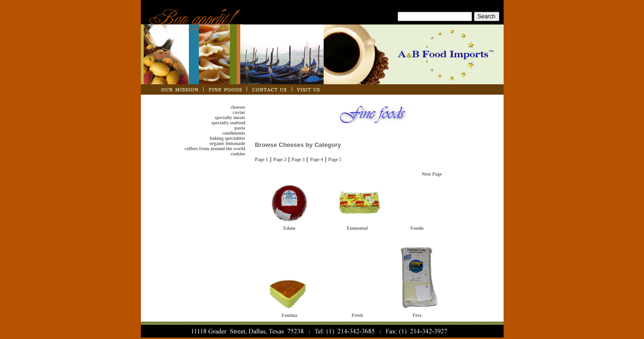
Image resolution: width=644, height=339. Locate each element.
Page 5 (335, 159)
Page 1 (261, 159)
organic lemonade (228, 143)
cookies (238, 154)
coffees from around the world (215, 149)
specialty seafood (228, 123)
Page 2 (280, 159)
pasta (240, 128)
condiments (234, 133)
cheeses (238, 107)
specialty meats (230, 117)
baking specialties (227, 138)
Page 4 (317, 159)
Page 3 (298, 159)
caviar (239, 112)
